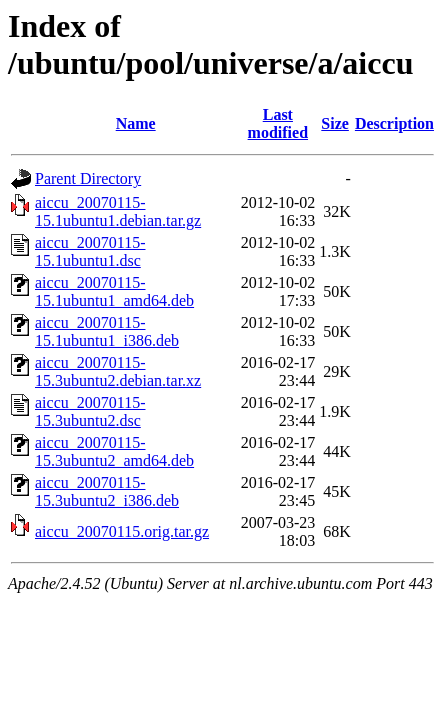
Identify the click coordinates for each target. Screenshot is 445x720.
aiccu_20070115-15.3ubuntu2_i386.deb (107, 491)
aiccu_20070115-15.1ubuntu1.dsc (90, 251)
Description (394, 123)
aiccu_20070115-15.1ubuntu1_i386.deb (107, 331)
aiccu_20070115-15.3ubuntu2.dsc (90, 411)
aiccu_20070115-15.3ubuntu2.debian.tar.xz (118, 371)
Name (136, 123)
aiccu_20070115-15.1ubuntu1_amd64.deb (114, 291)
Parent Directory (88, 178)
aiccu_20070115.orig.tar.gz (122, 531)
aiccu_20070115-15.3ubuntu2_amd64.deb (114, 451)
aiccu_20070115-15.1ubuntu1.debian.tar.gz (118, 211)
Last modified (278, 123)
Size (335, 123)
